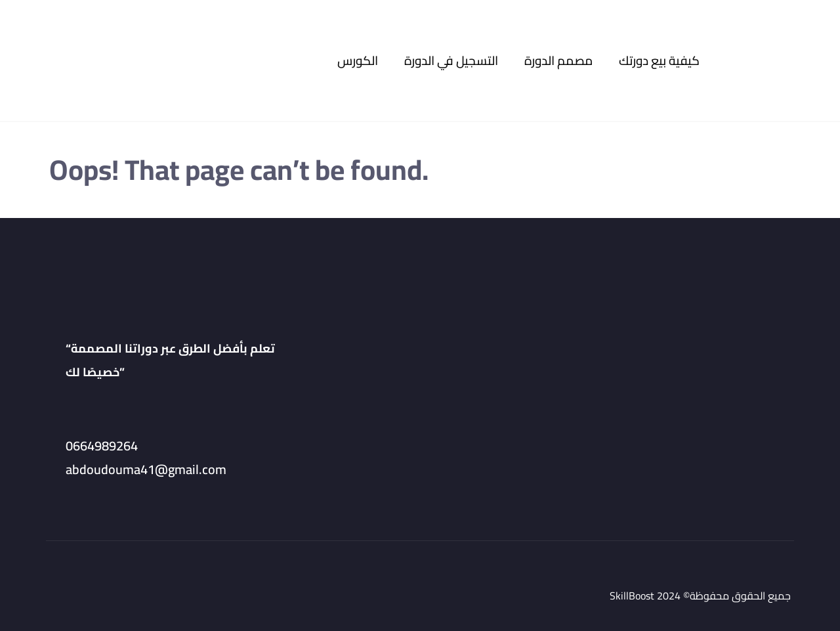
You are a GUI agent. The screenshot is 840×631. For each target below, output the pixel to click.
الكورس (358, 61)
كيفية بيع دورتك (659, 61)
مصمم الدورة (558, 61)
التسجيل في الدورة (451, 61)
